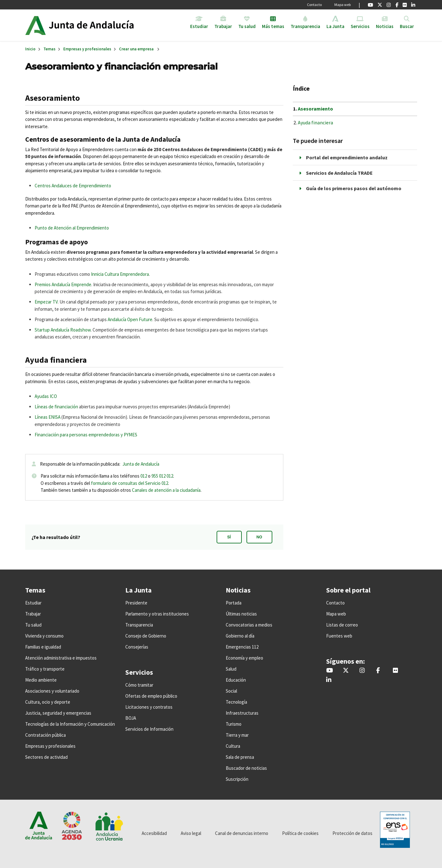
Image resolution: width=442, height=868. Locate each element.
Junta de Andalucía (35, 25)
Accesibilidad (154, 833)
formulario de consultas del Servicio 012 (130, 483)
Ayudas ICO (46, 396)
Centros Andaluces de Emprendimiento (73, 186)
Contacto (314, 5)
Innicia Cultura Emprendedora (120, 274)
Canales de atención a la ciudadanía (166, 490)
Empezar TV (46, 302)
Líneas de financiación (56, 407)
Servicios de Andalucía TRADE (339, 173)
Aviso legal (191, 833)
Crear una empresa (136, 49)
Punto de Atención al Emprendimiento (72, 228)
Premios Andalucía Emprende (63, 284)
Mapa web (343, 5)
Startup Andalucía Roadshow (63, 330)
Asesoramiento (315, 109)
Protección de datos (352, 833)
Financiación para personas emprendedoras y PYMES (86, 435)
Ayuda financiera (315, 122)
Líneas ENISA (48, 417)
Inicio (97, 25)
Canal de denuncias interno (242, 833)
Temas (49, 49)
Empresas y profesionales (87, 49)
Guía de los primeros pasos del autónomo (354, 188)
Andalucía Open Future (130, 319)
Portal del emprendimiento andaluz (347, 157)
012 (144, 476)
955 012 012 (162, 476)
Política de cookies (300, 833)
